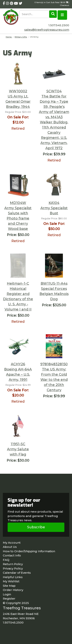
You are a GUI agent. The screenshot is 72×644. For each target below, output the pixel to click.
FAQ (6, 560)
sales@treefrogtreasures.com (47, 30)
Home (9, 37)
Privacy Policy (13, 568)
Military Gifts (21, 37)
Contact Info (12, 555)
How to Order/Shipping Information (29, 551)
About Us (10, 547)
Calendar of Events (17, 573)
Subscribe (36, 527)
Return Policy (13, 564)
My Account (12, 543)
